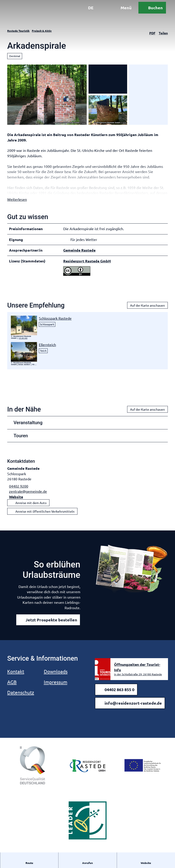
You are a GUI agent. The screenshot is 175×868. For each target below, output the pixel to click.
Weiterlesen (17, 205)
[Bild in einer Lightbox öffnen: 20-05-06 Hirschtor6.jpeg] (24, 331)
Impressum (56, 687)
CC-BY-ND (23, 344)
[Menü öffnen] (117, 13)
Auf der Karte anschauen (147, 311)
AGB (12, 687)
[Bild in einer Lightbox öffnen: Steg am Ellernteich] (24, 357)
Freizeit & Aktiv (42, 31)
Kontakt (16, 677)
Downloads (56, 677)
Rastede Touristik (18, 31)
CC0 (84, 123)
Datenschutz (21, 698)
